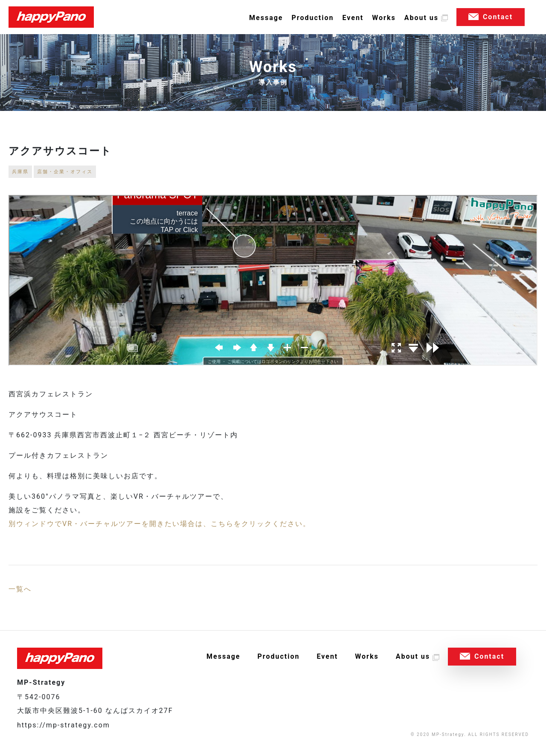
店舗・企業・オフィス (65, 172)
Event (353, 18)
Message (266, 18)
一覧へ (20, 589)
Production (313, 18)
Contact (498, 17)
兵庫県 (20, 172)
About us (421, 18)
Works (384, 18)
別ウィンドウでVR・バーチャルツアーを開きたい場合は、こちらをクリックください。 (160, 524)
